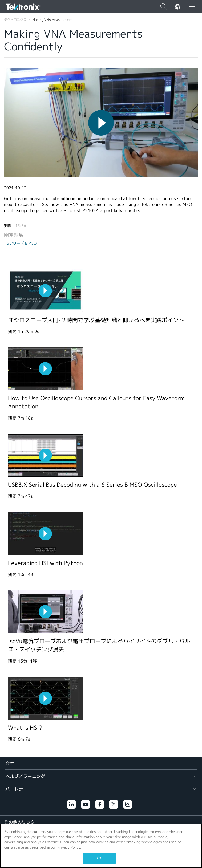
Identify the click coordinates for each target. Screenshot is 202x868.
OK (99, 858)
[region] (101, 846)
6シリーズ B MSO (22, 243)
